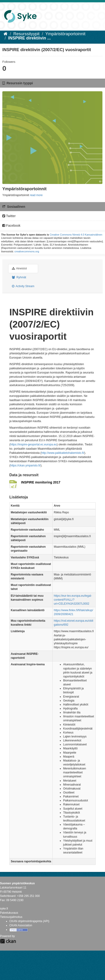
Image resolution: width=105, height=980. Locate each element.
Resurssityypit (26, 34)
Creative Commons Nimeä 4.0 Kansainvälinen (76, 235)
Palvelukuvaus (9, 913)
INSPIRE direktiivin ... (29, 38)
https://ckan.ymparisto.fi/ (25, 465)
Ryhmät (19, 277)
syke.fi (4, 909)
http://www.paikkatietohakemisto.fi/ (63, 453)
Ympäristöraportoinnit (65, 34)
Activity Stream (23, 286)
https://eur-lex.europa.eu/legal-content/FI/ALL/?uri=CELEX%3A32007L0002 (73, 600)
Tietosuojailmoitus (11, 917)
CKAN (8, 941)
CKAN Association (21, 925)
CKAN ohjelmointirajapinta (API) (29, 921)
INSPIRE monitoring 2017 (41, 482)
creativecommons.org (27, 251)
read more (36, 195)
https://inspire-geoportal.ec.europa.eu (34, 444)
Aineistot (19, 268)
